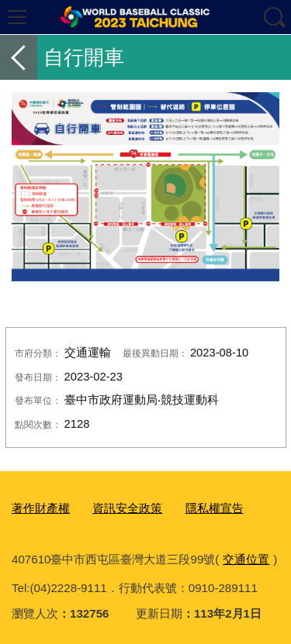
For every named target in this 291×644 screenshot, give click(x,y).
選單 (17, 17)
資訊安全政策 (127, 508)
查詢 (274, 17)
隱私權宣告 (215, 508)
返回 (19, 57)
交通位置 (246, 559)
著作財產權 (41, 508)
